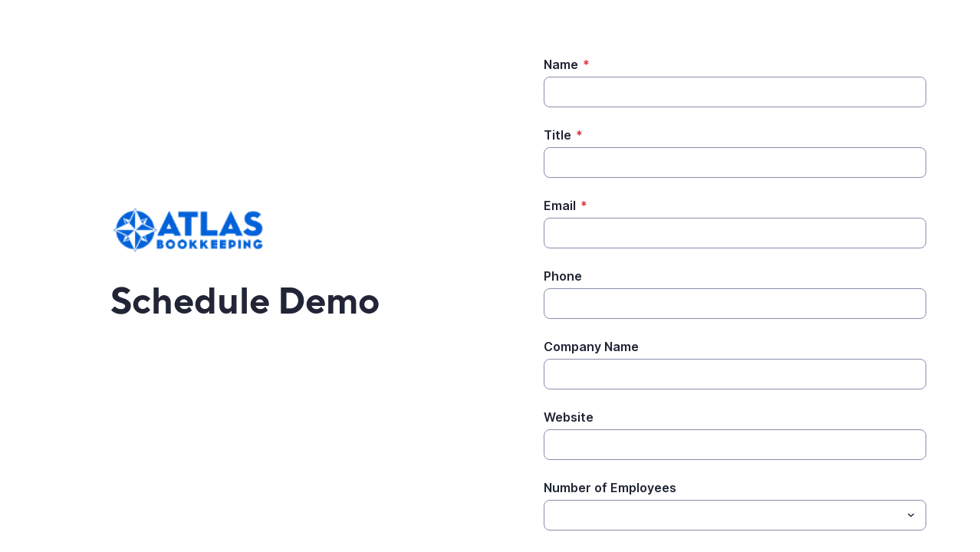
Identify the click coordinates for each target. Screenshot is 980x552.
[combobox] (735, 515)
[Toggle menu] (911, 515)
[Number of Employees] (722, 515)
